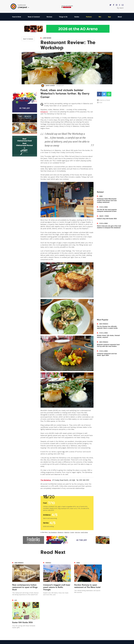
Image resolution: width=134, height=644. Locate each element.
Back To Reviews (28, 39)
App (110, 17)
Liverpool (15, 618)
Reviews (49, 17)
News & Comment (34, 17)
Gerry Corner (50, 86)
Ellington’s (44, 112)
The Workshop (46, 480)
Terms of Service (84, 622)
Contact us (82, 613)
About (120, 17)
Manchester (16, 613)
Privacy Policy (83, 620)
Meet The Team (83, 625)
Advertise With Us (84, 615)
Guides (77, 17)
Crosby (72, 532)
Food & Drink (17, 17)
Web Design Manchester (85, 642)
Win (100, 17)
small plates (84, 532)
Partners (89, 17)
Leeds (14, 615)
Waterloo (67, 532)
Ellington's (61, 532)
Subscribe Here (83, 618)
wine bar (77, 532)
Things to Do (63, 17)
